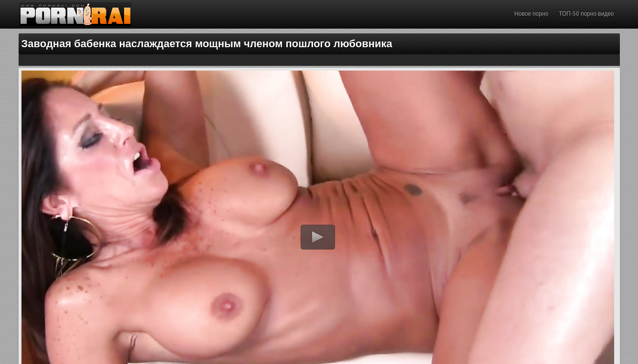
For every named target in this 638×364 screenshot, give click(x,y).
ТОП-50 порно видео (586, 14)
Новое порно (531, 14)
